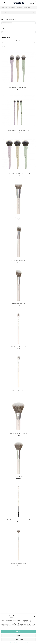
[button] (35, 617)
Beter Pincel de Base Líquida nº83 (18, 260)
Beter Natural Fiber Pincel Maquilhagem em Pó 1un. (19, 174)
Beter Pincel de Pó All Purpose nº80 (19, 433)
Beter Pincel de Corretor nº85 (18, 347)
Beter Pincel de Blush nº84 (18, 304)
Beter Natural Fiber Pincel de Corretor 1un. (19, 131)
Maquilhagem (13, 7)
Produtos (7, 7)
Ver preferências (19, 639)
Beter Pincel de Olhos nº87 (19, 390)
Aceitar (18, 631)
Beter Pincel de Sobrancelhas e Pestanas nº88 (18, 520)
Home (3, 7)
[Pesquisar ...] (18, 12)
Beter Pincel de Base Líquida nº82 (18, 217)
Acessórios (19, 7)
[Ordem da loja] (8, 46)
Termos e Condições (13, 642)
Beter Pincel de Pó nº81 (18, 477)
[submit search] (34, 12)
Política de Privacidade (23, 642)
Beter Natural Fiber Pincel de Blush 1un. (19, 87)
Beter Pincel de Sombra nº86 (19, 563)
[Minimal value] (18, 42)
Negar (19, 635)
